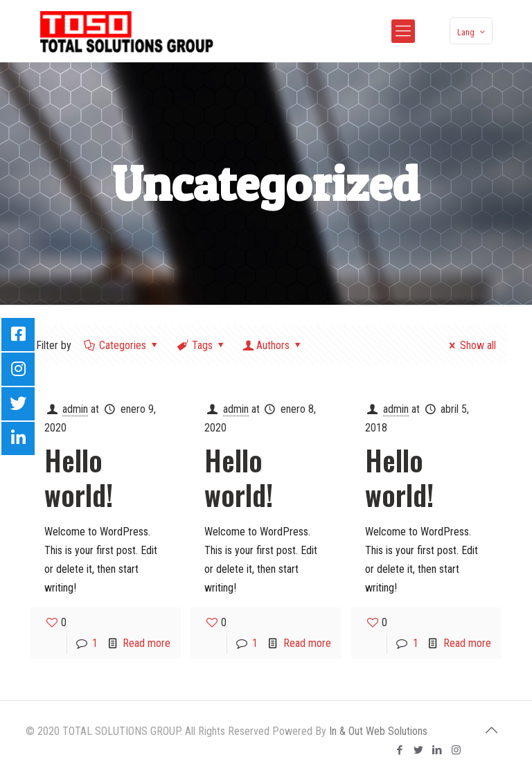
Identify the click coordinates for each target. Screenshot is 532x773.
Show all (470, 345)
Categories (122, 345)
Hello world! (79, 477)
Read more (147, 643)
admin (75, 409)
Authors (273, 345)
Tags (202, 345)
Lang (472, 32)
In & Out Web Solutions (378, 731)
